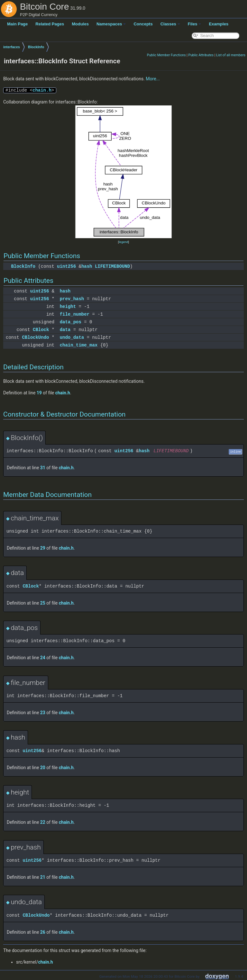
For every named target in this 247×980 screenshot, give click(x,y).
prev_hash (72, 299)
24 (43, 658)
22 (43, 822)
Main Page (17, 24)
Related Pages (50, 24)
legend (123, 242)
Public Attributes (201, 55)
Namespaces (111, 24)
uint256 (66, 266)
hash (87, 266)
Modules (80, 24)
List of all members (231, 55)
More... (153, 79)
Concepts (143, 24)
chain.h (42, 90)
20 (43, 768)
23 (43, 713)
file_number (75, 314)
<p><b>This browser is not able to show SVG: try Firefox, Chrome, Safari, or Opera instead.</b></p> (123, 172)
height (68, 306)
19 (39, 393)
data (65, 330)
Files (195, 24)
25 (43, 603)
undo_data (72, 337)
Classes (170, 24)
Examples (219, 24)
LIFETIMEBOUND (112, 266)
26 (43, 932)
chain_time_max (79, 345)
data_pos (71, 322)
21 (43, 877)
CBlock (41, 330)
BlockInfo (36, 47)
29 (43, 548)
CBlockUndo (35, 337)
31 (43, 468)
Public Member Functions (166, 55)
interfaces (12, 47)
